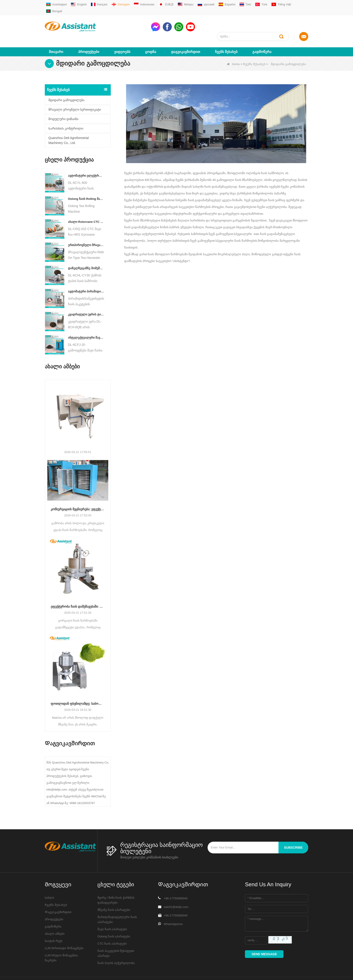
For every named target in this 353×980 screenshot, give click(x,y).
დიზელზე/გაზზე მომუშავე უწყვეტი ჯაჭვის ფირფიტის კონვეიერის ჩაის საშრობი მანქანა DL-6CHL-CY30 (86, 252)
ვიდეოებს (122, 35)
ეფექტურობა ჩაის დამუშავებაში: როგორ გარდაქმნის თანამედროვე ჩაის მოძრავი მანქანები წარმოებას (78, 590)
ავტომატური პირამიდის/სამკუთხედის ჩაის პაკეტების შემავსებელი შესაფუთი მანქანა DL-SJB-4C (86, 275)
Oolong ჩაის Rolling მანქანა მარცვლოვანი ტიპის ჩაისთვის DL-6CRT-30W (86, 182)
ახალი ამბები (55, 917)
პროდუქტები (89, 35)
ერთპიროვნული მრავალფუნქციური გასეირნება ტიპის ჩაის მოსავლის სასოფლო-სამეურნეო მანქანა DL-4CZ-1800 (86, 229)
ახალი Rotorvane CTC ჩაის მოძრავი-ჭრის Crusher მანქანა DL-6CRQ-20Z (86, 206)
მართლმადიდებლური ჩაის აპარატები (117, 903)
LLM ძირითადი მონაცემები (64, 932)
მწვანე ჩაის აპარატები (114, 893)
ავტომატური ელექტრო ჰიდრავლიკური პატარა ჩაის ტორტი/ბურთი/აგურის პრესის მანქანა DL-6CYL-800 (86, 159)
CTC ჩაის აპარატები (112, 927)
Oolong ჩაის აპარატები (114, 920)
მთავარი (56, 35)
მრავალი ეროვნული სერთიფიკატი (75, 93)
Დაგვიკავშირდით (186, 35)
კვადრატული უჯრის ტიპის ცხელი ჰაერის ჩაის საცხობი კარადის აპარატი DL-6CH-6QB (86, 298)
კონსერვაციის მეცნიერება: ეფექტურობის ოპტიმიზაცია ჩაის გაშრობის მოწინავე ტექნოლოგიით (78, 493)
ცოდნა (151, 35)
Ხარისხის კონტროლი (66, 112)
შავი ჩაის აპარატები (112, 913)
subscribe (293, 831)
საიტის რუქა (54, 924)
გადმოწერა (262, 35)
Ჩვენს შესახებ (226, 35)
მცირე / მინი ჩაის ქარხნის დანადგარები (116, 884)
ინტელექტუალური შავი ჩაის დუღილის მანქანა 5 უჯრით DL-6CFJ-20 (86, 321)
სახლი (50, 881)
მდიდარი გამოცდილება (66, 84)
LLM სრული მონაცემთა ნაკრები (61, 941)
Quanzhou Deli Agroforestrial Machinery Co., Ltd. (69, 124)
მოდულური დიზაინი (63, 103)
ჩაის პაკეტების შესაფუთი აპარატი (116, 937)
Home (233, 48)
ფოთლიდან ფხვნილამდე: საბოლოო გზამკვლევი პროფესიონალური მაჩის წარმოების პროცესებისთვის (78, 687)
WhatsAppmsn (173, 908)
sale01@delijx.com (176, 890)
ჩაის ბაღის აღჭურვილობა (116, 947)
